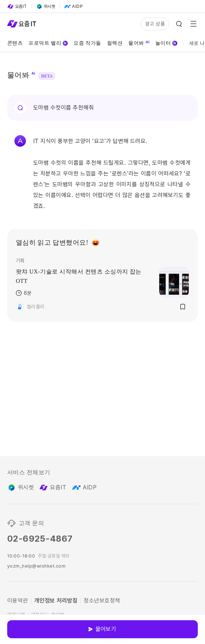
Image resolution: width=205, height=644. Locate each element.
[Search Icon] (179, 24)
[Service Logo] (22, 24)
